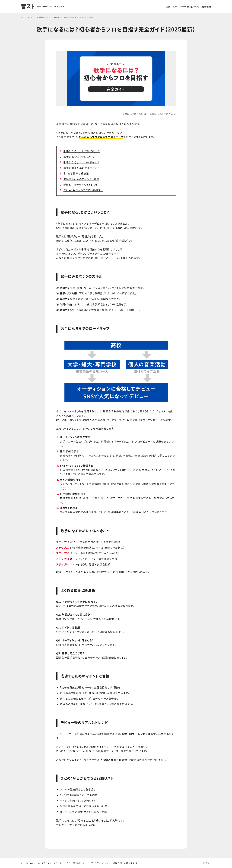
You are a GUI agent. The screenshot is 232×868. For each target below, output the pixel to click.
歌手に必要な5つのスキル (79, 157)
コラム (68, 863)
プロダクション (44, 863)
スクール (58, 863)
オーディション (28, 863)
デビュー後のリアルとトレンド (81, 185)
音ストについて (80, 863)
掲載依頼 (206, 7)
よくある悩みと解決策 (76, 173)
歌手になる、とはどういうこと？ (82, 151)
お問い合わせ (131, 863)
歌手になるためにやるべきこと (82, 168)
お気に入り (172, 7)
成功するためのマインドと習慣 (81, 179)
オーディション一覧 (189, 7)
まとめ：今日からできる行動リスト (83, 190)
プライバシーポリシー (100, 863)
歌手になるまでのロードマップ (81, 162)
